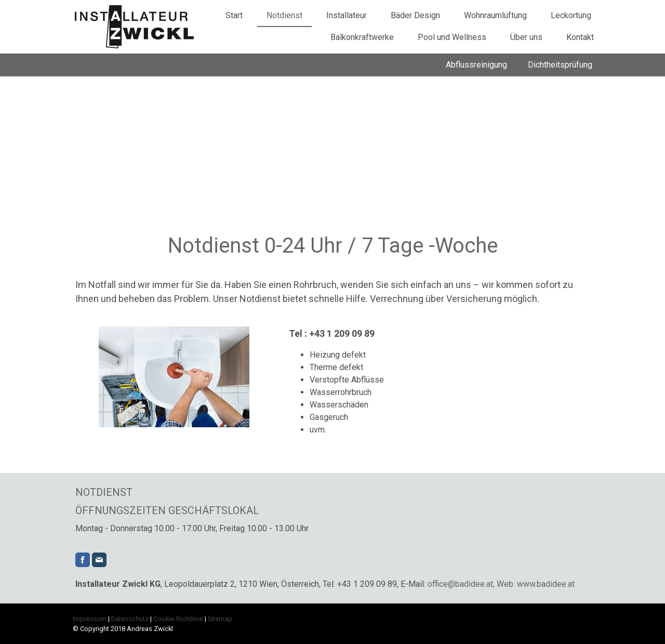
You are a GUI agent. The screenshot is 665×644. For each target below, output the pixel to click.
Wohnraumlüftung (495, 15)
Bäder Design (415, 15)
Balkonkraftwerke (362, 37)
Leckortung (571, 15)
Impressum (90, 619)
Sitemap (220, 619)
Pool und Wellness (452, 37)
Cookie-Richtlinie (178, 619)
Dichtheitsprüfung (560, 65)
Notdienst (284, 15)
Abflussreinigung (476, 65)
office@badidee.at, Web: (471, 584)
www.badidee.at (546, 584)
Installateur (347, 15)
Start (234, 15)
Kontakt (580, 37)
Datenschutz (130, 619)
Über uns (526, 37)
